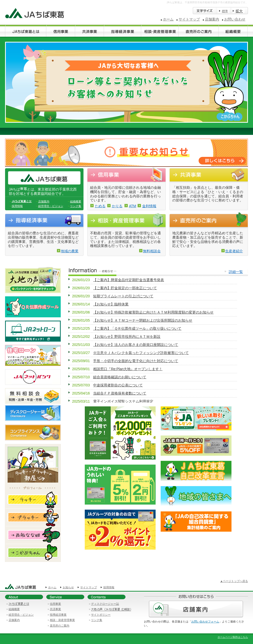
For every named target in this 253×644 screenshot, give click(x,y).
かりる (117, 206)
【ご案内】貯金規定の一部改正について (125, 288)
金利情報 (149, 206)
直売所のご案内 (60, 626)
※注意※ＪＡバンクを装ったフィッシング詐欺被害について (141, 353)
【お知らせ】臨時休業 (111, 304)
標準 (225, 11)
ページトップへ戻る (235, 581)
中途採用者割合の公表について (118, 385)
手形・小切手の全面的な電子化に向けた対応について (136, 361)
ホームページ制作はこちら (233, 637)
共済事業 (55, 609)
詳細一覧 (236, 272)
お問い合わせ (235, 19)
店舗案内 (212, 19)
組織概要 (76, 201)
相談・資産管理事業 (62, 620)
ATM (133, 206)
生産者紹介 (234, 251)
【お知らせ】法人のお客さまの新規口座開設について (136, 345)
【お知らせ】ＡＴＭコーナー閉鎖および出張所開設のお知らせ (143, 320)
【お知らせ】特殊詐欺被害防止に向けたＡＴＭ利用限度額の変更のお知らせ (153, 312)
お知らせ (68, 587)
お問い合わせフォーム (205, 621)
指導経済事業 (58, 615)
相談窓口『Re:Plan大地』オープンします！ (128, 369)
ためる (100, 206)
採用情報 (17, 206)
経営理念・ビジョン (51, 206)
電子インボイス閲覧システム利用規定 (123, 401)
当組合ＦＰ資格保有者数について (120, 393)
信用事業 (55, 604)
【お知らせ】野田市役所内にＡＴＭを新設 (127, 337)
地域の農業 (70, 251)
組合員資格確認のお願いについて (120, 377)
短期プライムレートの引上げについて (123, 296)
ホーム (168, 19)
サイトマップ (189, 19)
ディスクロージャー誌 (105, 604)
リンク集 (76, 206)
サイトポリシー (101, 615)
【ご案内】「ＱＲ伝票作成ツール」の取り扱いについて (137, 328)
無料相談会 (152, 251)
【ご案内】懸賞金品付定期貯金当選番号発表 (129, 280)
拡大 (239, 11)
